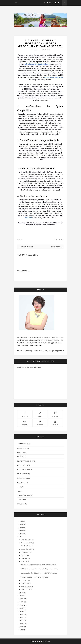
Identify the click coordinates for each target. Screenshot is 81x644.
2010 (21, 624)
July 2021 (24, 555)
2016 (21, 605)
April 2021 (24, 580)
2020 (21, 593)
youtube (55, 423)
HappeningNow (23, 470)
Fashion (20, 457)
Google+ (25, 423)
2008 (21, 630)
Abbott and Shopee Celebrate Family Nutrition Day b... (39, 565)
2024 (21, 527)
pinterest (40, 423)
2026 (21, 521)
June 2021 (24, 558)
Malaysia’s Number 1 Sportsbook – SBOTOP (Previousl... (40, 573)
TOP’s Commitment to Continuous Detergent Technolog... (40, 569)
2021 (21, 537)
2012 (21, 617)
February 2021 (26, 586)
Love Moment (22, 474)
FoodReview (22, 465)
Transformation (24, 495)
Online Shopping (24, 478)
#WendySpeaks (23, 444)
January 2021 (26, 589)
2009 (21, 627)
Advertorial (22, 448)
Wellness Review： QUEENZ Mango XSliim (35, 577)
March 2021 (25, 583)
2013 (21, 614)
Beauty (20, 452)
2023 (21, 530)
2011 (21, 621)
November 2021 (26, 543)
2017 (21, 602)
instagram (55, 414)
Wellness (21, 504)
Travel (20, 500)
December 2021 (26, 540)
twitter (40, 414)
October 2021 (26, 546)
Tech (19, 487)
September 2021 (27, 549)
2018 (21, 599)
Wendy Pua (37, 50)
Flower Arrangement (25, 461)
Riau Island (21, 482)
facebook (25, 414)
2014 (21, 611)
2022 (21, 533)
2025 (21, 524)
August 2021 (25, 552)
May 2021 (24, 562)
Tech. (19, 491)
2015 (21, 608)
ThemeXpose (46, 641)
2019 (21, 596)
